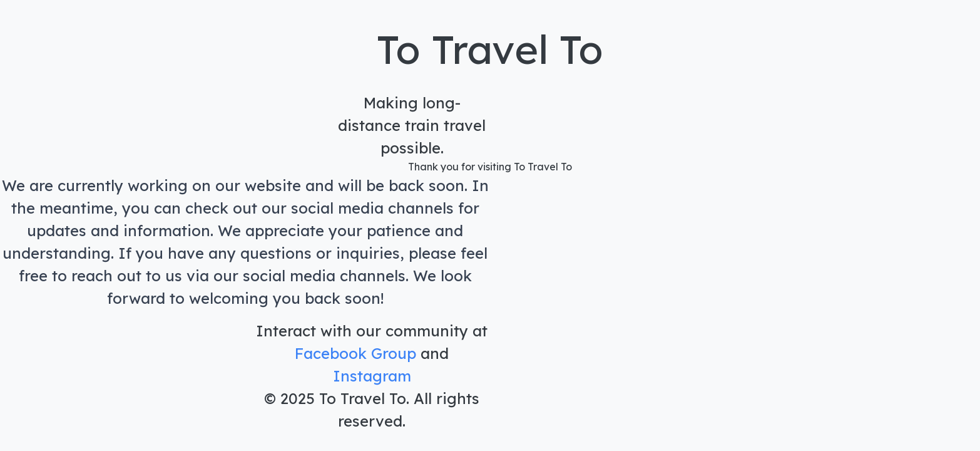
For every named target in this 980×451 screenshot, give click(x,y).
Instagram (372, 376)
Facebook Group (355, 353)
